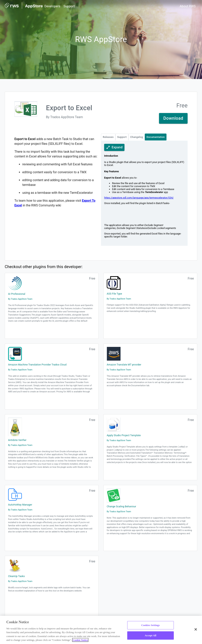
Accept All (151, 635)
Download (173, 118)
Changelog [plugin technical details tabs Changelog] (137, 137)
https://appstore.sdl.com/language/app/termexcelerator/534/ (139, 198)
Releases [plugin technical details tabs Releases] (108, 137)
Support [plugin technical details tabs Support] (122, 137)
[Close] (196, 629)
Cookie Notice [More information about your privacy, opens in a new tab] (80, 640)
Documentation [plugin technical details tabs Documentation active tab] (156, 137)
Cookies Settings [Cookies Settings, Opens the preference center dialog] (150, 625)
